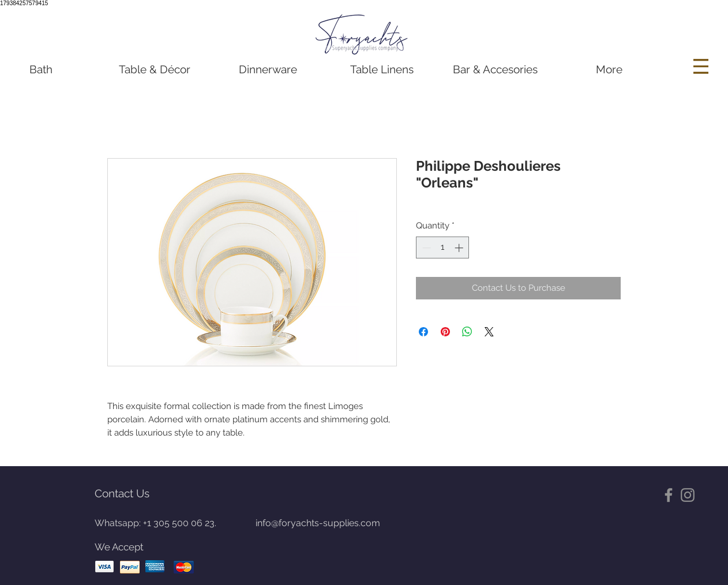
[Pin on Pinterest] (445, 332)
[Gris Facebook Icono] (669, 495)
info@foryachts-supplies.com (318, 523)
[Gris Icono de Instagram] (688, 495)
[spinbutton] (443, 248)
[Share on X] (489, 332)
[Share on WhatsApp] (467, 332)
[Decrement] (425, 248)
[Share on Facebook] (423, 332)
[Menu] (702, 66)
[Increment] (460, 248)
